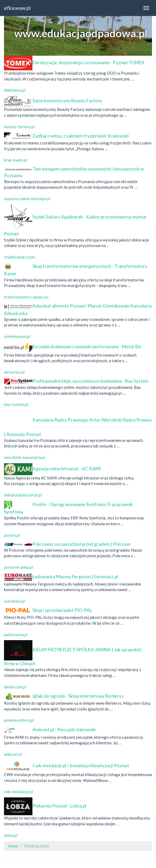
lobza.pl (11, 835)
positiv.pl (12, 535)
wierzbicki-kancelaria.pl (25, 457)
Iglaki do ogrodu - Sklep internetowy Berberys (78, 696)
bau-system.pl (16, 404)
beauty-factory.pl (19, 127)
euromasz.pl (14, 601)
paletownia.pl (16, 635)
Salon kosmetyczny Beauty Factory (67, 101)
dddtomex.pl (15, 90)
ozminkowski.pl (17, 336)
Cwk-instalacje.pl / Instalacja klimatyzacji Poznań (81, 765)
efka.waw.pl (17, 8)
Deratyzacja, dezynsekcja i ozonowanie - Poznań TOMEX (88, 62)
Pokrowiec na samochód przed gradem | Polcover (82, 544)
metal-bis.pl (14, 372)
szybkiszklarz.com (20, 257)
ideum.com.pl (15, 687)
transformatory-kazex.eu (26, 297)
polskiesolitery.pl (19, 720)
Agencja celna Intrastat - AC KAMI (67, 469)
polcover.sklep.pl (19, 567)
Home (13, 846)
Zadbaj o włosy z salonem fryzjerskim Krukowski (81, 136)
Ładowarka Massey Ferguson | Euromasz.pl (75, 577)
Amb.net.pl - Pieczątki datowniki (64, 730)
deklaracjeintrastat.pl (23, 495)
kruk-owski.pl (16, 160)
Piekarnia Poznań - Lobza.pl (59, 806)
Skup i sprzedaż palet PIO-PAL (62, 610)
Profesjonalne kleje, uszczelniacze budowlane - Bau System (90, 381)
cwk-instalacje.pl (19, 792)
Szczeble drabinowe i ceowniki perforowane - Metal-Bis (87, 347)
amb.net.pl (13, 754)
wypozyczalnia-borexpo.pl (27, 199)
